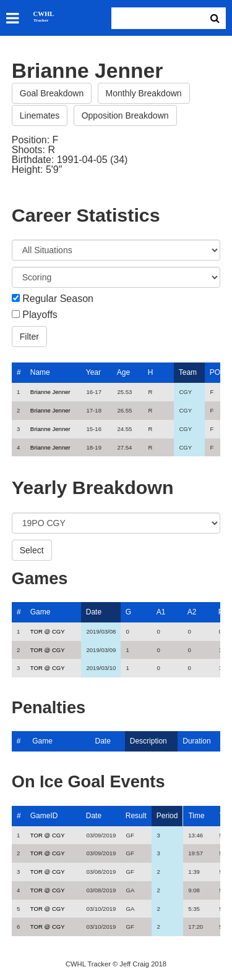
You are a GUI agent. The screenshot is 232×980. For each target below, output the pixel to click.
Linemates (40, 115)
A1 (161, 612)
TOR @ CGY (48, 631)
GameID (44, 816)
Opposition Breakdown (125, 115)
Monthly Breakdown (144, 93)
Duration (196, 741)
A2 (192, 612)
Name (40, 372)
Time (196, 816)
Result (136, 816)
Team (188, 372)
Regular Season (58, 299)
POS (217, 372)
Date (94, 612)
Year (93, 372)
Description (148, 741)
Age (123, 372)
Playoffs (40, 315)
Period (167, 816)
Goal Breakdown (52, 93)
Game (41, 612)
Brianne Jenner (50, 392)
